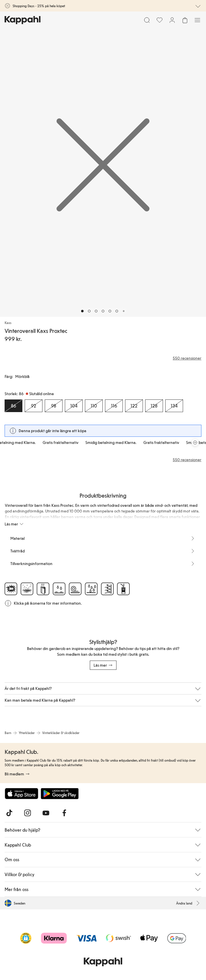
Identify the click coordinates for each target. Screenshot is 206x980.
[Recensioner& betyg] (103, 358)
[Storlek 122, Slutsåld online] (134, 406)
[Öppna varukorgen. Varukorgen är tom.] (185, 20)
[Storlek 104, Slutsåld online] (74, 406)
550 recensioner (187, 460)
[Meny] (197, 20)
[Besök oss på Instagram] (28, 813)
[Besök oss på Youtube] (46, 813)
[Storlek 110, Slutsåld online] (94, 406)
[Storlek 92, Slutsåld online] (34, 406)
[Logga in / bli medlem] (172, 20)
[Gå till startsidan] (23, 20)
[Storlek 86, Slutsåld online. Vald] (13, 406)
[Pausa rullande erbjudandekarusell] (195, 443)
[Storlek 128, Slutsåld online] (154, 406)
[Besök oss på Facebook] (64, 813)
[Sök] (147, 20)
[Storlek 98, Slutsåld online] (54, 406)
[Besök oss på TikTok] (9, 813)
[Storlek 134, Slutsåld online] (174, 406)
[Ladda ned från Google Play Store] (60, 793)
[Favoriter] (160, 20)
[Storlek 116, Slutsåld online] (114, 406)
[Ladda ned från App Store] (22, 793)
